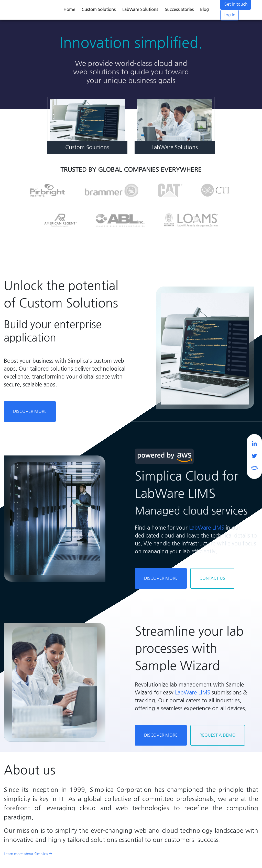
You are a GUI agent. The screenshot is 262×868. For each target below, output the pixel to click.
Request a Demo (218, 735)
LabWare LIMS (207, 528)
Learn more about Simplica (28, 854)
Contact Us (212, 578)
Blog (204, 10)
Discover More (30, 411)
